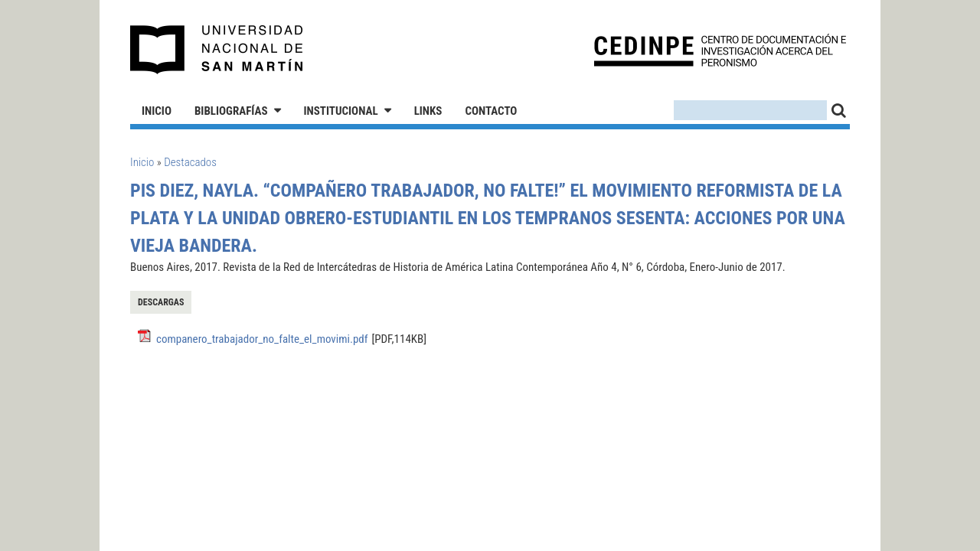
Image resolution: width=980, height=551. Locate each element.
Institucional (341, 111)
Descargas (161, 302)
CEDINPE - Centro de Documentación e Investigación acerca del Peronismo (720, 50)
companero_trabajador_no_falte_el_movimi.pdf (262, 339)
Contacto (491, 111)
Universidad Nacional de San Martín (217, 50)
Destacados (190, 162)
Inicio (157, 111)
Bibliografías (231, 111)
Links (428, 111)
